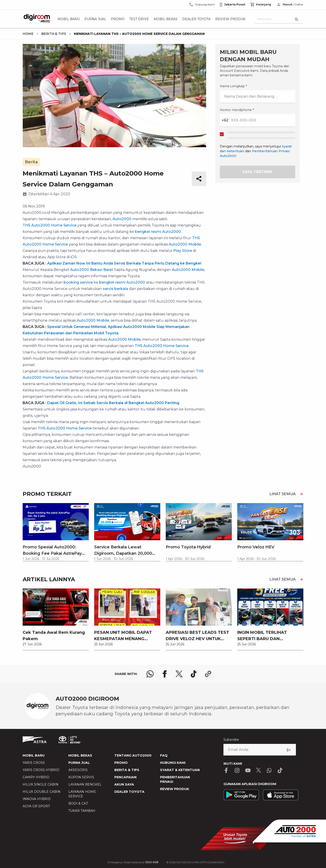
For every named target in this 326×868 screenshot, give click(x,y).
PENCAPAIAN (125, 777)
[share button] (199, 179)
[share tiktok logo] (194, 674)
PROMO (121, 763)
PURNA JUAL (79, 763)
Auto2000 (122, 219)
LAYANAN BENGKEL (85, 784)
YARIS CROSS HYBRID (41, 770)
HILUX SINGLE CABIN (41, 784)
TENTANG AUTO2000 (133, 755)
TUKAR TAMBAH (82, 811)
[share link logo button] (208, 674)
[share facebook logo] (165, 674)
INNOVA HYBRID (37, 799)
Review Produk (230, 19)
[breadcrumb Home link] (28, 34)
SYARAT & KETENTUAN (180, 770)
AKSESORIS (78, 770)
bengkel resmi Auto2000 (158, 232)
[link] (56, 619)
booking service (78, 282)
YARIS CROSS (34, 763)
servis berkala (115, 289)
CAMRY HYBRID (36, 777)
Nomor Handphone (237, 110)
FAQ (164, 755)
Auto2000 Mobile (185, 244)
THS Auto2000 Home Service (50, 225)
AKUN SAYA (124, 784)
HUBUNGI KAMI (173, 763)
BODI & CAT (78, 803)
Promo (118, 19)
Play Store (183, 251)
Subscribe (231, 740)
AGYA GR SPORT (36, 806)
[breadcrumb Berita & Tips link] (53, 34)
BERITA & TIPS (127, 770)
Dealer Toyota (196, 19)
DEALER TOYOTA (129, 792)
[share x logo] (179, 674)
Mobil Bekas (166, 19)
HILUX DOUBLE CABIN (42, 792)
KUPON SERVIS (81, 777)
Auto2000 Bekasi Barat (92, 270)
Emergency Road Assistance (133, 862)
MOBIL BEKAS (80, 755)
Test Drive (139, 19)
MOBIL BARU (34, 755)
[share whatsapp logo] (150, 674)
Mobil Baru (69, 19)
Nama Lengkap (233, 86)
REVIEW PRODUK (175, 789)
